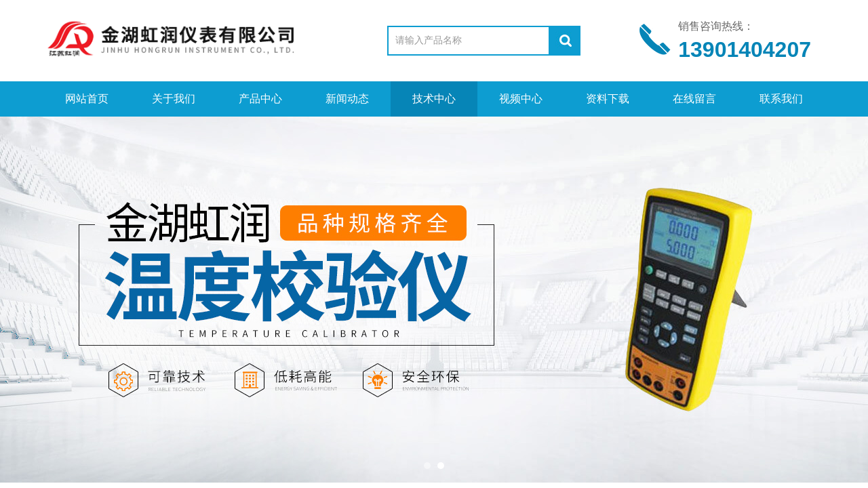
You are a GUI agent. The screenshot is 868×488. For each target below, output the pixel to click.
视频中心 (521, 99)
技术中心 (434, 99)
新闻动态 (347, 99)
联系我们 (781, 99)
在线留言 (694, 99)
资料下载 (608, 99)
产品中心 (260, 99)
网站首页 (87, 99)
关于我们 (174, 99)
